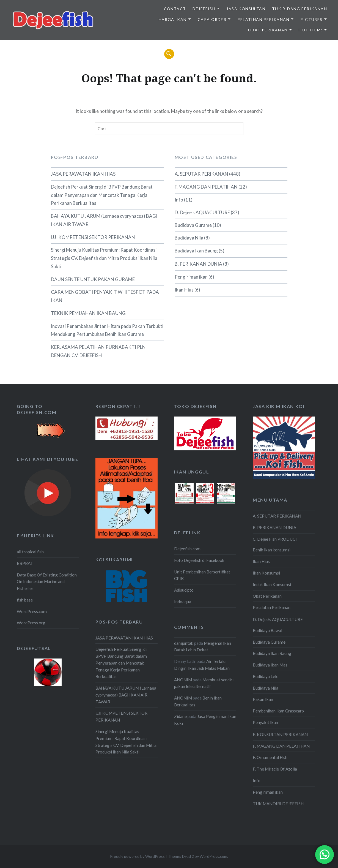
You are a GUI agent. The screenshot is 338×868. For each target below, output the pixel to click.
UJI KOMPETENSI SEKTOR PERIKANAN (93, 237)
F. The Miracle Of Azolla (275, 769)
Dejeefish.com (187, 549)
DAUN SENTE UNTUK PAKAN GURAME (93, 279)
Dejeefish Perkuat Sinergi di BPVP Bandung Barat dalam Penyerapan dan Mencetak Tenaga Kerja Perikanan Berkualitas (102, 195)
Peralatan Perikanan (272, 607)
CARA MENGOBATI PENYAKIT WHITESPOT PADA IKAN (105, 296)
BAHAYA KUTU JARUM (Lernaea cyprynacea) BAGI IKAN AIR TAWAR (104, 220)
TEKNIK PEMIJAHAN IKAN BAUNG (88, 313)
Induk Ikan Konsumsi (272, 584)
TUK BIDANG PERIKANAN (299, 9)
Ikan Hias (184, 290)
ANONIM (183, 680)
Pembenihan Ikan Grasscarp (278, 711)
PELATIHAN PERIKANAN (263, 19)
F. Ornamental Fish (270, 757)
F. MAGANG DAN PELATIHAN (206, 187)
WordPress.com (32, 611)
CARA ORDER (212, 19)
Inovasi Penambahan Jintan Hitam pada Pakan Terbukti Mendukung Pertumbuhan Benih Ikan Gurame (107, 330)
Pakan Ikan (263, 699)
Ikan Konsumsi (266, 573)
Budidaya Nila (189, 238)
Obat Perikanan (267, 596)
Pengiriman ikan (191, 277)
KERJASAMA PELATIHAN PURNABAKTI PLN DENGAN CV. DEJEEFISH (98, 351)
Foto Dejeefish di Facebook (199, 560)
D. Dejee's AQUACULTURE (202, 212)
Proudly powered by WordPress (137, 856)
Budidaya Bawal (267, 630)
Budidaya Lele (266, 676)
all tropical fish (30, 552)
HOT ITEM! (311, 30)
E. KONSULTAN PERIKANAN (280, 734)
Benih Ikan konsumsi (272, 550)
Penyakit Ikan (265, 722)
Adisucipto (184, 590)
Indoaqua (183, 602)
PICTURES (311, 19)
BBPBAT (25, 563)
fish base (25, 600)
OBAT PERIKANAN (268, 30)
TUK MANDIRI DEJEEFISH (278, 804)
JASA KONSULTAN (246, 9)
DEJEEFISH (204, 9)
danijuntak (184, 643)
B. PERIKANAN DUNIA (198, 264)
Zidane (180, 716)
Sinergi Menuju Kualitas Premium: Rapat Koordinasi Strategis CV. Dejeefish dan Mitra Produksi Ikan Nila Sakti (104, 258)
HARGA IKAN (173, 19)
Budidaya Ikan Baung (196, 251)
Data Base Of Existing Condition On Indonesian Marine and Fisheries (47, 582)
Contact (175, 9)
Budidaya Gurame (193, 225)
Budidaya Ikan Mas (270, 665)
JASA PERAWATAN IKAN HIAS (83, 174)
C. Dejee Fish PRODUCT (276, 539)
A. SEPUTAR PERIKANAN (201, 174)
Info (179, 200)
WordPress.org (31, 623)
